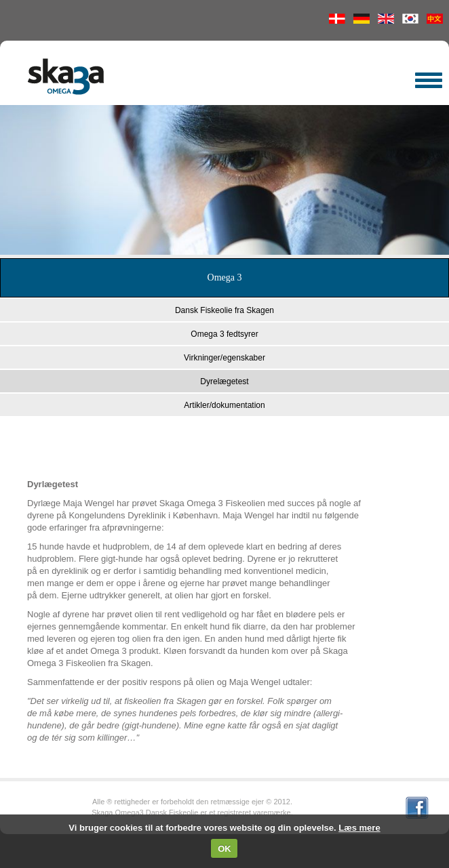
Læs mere (359, 828)
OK (224, 849)
